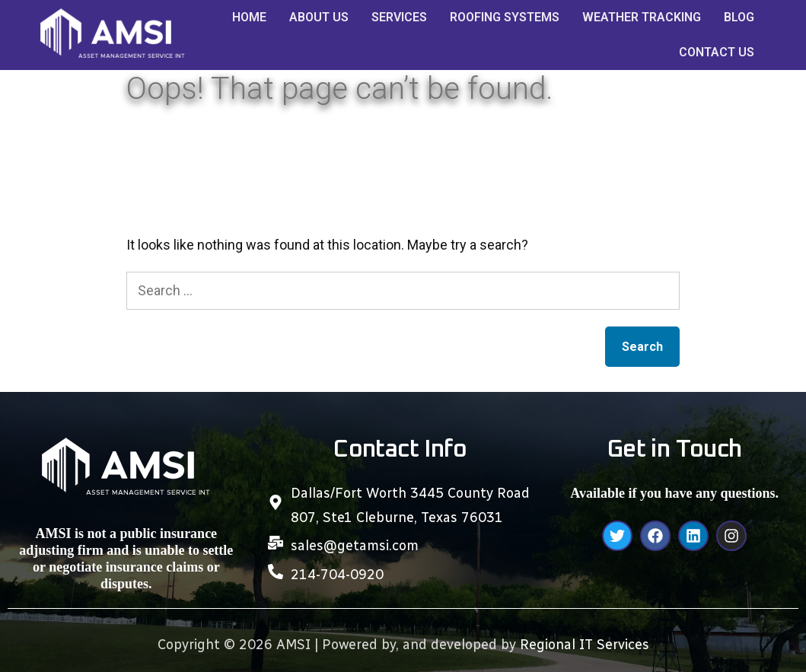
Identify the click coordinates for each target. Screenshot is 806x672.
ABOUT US (319, 17)
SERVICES (399, 17)
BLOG (739, 17)
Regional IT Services (585, 645)
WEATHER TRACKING (642, 17)
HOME (249, 17)
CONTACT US (717, 52)
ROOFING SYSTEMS (505, 17)
